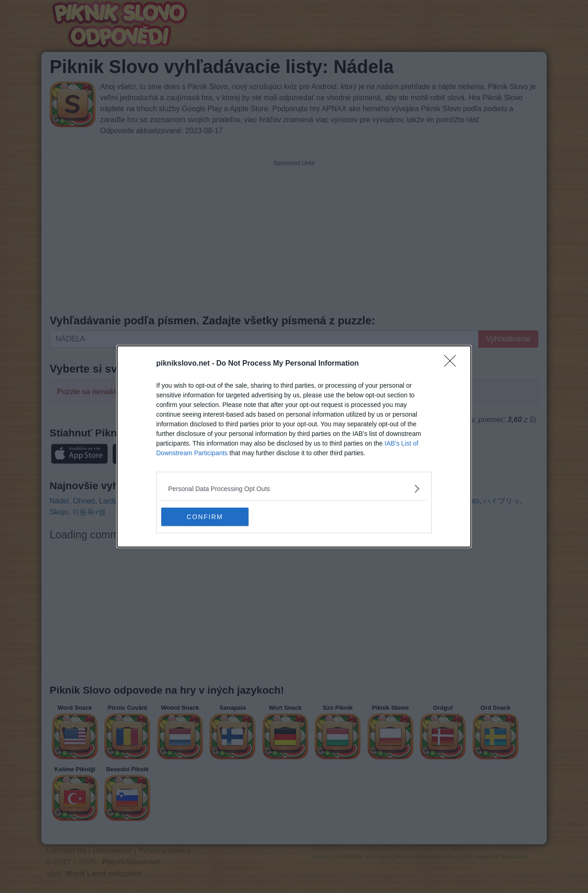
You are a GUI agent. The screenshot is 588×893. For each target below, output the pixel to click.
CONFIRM (205, 516)
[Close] (453, 364)
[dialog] (294, 446)
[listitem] (294, 489)
